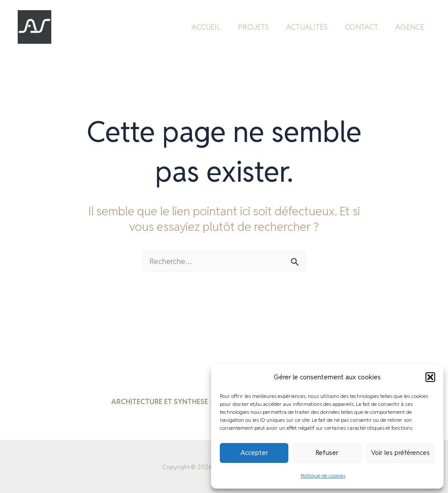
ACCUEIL (216, 26)
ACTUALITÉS (312, 26)
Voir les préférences (400, 453)
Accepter (254, 453)
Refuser (327, 453)
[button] (430, 377)
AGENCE (411, 26)
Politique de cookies (323, 476)
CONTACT (365, 26)
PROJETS (261, 26)
